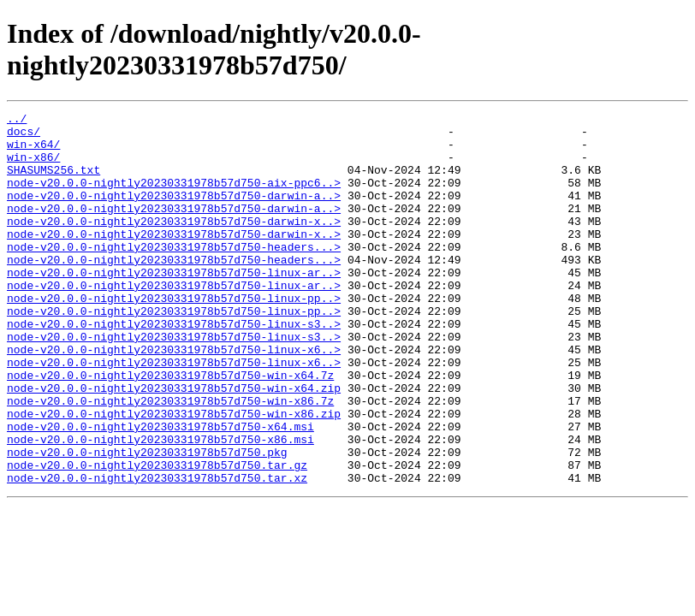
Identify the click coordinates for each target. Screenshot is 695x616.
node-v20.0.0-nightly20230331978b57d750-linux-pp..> (174, 336)
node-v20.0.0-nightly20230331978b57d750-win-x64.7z (170, 429)
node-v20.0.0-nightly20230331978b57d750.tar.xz (157, 552)
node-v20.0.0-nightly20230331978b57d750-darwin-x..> (174, 244)
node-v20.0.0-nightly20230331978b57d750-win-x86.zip (174, 475)
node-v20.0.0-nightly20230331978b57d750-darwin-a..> (174, 213)
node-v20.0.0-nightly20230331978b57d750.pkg (147, 521)
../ (17, 121)
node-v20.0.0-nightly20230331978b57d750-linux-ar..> (174, 305)
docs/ (24, 136)
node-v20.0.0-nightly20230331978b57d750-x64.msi (160, 490)
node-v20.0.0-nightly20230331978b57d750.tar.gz (157, 536)
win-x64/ (33, 151)
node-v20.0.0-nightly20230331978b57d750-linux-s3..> (174, 367)
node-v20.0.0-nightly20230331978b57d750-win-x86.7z (170, 459)
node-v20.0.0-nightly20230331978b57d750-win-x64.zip (174, 444)
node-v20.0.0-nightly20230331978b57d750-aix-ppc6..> (174, 198)
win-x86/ (33, 167)
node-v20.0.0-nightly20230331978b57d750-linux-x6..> (174, 398)
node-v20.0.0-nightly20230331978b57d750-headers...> (174, 275)
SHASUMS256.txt (53, 182)
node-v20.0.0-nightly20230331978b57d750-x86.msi (160, 506)
